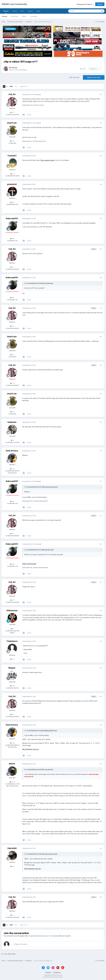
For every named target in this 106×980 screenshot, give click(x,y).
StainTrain (12, 123)
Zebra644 (12, 848)
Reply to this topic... (21, 944)
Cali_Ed (14, 68)
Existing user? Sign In (85, 4)
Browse (6, 12)
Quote (29, 115)
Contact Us (57, 972)
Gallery (24, 16)
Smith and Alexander (29, 564)
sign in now (49, 936)
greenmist (12, 184)
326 (12, 202)
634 (12, 866)
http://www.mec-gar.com (30, 749)
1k (12, 440)
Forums (5, 16)
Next (11, 86)
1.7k (12, 112)
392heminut (12, 611)
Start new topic (74, 77)
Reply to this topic (94, 77)
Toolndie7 (12, 156)
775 (12, 659)
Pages (39, 11)
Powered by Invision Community (53, 977)
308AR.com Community (14, 4)
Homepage (34, 16)
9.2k (12, 239)
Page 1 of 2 (24, 86)
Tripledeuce (12, 641)
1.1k (12, 174)
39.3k (12, 782)
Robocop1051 (12, 218)
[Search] (79, 11)
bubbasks (12, 422)
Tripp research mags (47, 160)
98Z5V (12, 764)
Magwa (12, 668)
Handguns (24, 70)
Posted (29, 94)
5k (12, 629)
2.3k (12, 469)
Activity (15, 11)
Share (83, 69)
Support (30, 11)
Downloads (14, 16)
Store (22, 11)
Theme (48, 972)
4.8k (12, 686)
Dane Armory (12, 451)
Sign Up (100, 4)
